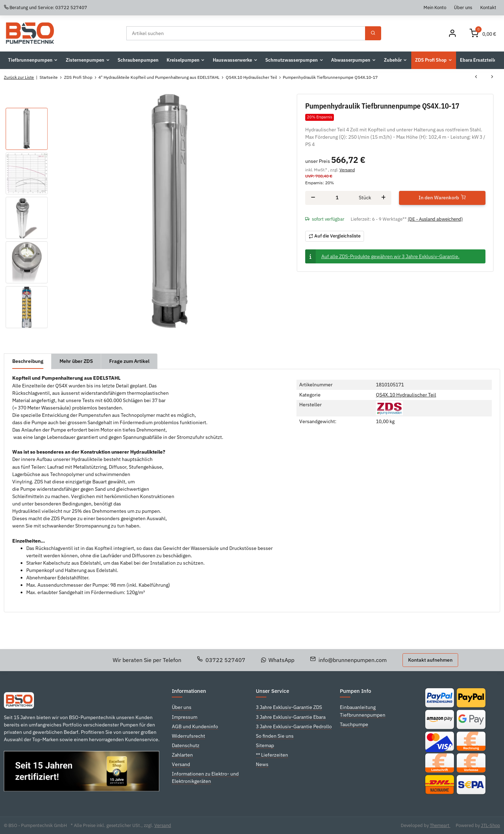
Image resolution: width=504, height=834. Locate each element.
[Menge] (337, 198)
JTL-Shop (491, 825)
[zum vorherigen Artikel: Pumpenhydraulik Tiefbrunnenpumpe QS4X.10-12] (476, 77)
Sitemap (265, 745)
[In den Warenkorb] (442, 198)
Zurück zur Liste (19, 77)
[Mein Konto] (452, 33)
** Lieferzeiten (272, 755)
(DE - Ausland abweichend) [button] (435, 219)
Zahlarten (182, 755)
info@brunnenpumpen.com (348, 660)
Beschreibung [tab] (28, 361)
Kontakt (488, 7)
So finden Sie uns (275, 736)
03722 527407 (221, 660)
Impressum (185, 717)
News (262, 764)
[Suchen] (246, 33)
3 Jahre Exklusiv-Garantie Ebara (291, 717)
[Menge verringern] (313, 198)
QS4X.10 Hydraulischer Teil (406, 395)
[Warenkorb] (483, 33)
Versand (347, 170)
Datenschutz (186, 745)
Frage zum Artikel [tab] (129, 361)
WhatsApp (278, 660)
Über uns (463, 7)
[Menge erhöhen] (383, 198)
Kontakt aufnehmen (430, 660)
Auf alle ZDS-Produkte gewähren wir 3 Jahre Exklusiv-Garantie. (390, 256)
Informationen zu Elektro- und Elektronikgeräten (205, 777)
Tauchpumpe (354, 724)
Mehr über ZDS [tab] (76, 361)
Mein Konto (435, 7)
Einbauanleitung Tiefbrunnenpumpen (363, 711)
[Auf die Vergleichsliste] (335, 236)
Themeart (440, 825)
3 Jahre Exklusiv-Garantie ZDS (289, 707)
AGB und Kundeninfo (195, 726)
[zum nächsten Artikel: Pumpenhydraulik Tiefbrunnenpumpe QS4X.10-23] (492, 77)
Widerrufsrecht (188, 736)
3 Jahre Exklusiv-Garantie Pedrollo (294, 726)
